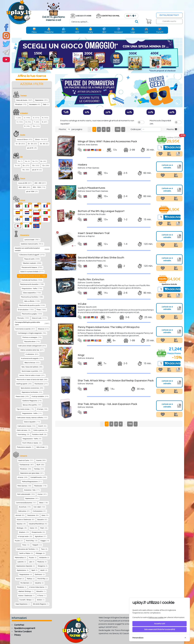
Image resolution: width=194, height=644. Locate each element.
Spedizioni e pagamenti (25, 628)
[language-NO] (36, 219)
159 (118, 129)
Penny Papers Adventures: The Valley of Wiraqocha (109, 327)
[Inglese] (18, 206)
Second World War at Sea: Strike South (101, 258)
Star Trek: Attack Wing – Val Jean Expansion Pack (107, 404)
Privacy (17, 635)
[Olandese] (27, 213)
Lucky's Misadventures (91, 188)
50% (151, 112)
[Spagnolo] (18, 213)
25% (108, 112)
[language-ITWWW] (27, 226)
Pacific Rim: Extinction (91, 280)
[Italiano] (27, 206)
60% (172, 112)
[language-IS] (36, 226)
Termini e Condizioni (23, 632)
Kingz (81, 355)
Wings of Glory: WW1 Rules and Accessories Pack (107, 141)
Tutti (66, 112)
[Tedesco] (36, 206)
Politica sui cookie (156, 617)
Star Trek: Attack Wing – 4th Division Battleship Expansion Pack (116, 381)
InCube (82, 304)
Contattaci (19, 625)
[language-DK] (46, 219)
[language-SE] (27, 219)
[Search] (104, 22)
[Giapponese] (18, 226)
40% (129, 112)
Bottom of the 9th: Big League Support (101, 211)
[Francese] (46, 206)
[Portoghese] (46, 213)
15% (87, 112)
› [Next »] (123, 129)
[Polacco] (36, 213)
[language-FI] (18, 219)
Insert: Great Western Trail (94, 233)
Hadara (82, 165)
